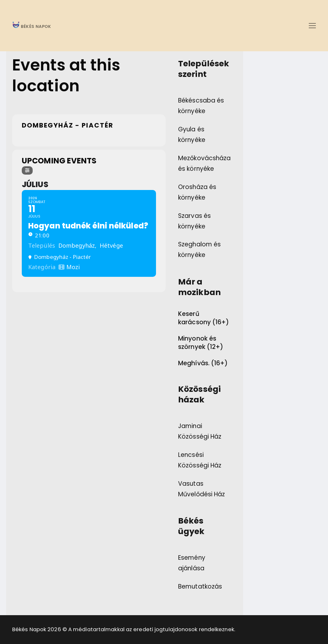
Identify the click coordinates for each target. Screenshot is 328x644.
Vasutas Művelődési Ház (201, 489)
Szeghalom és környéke (199, 250)
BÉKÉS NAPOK (36, 27)
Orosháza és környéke (197, 192)
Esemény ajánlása (192, 563)
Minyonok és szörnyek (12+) (201, 343)
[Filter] (27, 170)
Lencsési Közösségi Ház (200, 460)
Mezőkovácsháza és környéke (204, 163)
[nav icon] (312, 25)
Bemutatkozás (200, 586)
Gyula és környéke (192, 135)
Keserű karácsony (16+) (204, 318)
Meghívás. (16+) (203, 363)
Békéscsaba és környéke (201, 106)
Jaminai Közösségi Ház (200, 431)
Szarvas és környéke (194, 221)
